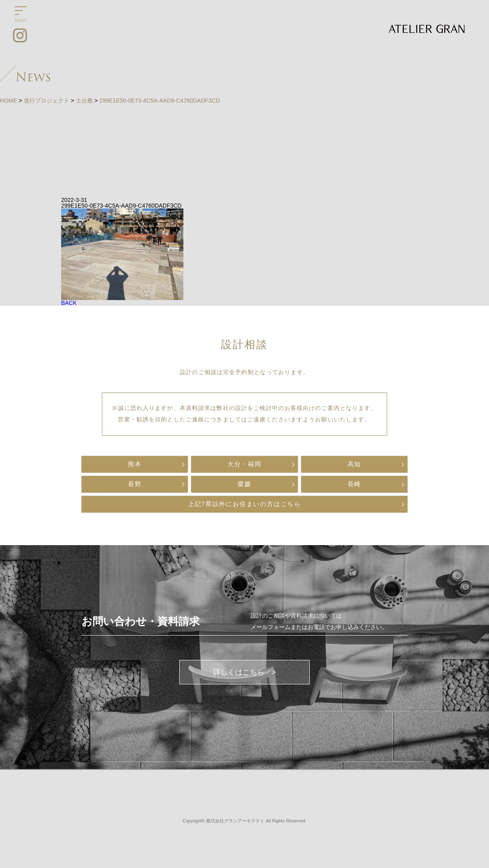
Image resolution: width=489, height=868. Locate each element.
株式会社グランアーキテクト (235, 821)
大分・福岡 (244, 464)
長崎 (355, 484)
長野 (135, 484)
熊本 (135, 464)
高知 (355, 464)
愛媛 (244, 484)
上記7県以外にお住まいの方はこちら (244, 504)
